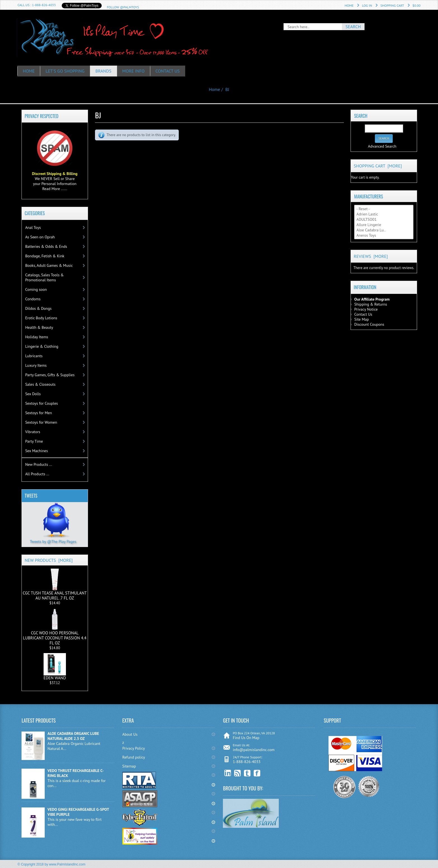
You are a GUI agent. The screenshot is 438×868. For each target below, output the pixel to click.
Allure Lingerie (384, 225)
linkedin (228, 773)
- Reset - (384, 209)
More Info (134, 71)
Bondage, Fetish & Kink (45, 256)
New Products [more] (49, 560)
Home (349, 5)
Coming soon (36, 289)
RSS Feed (238, 773)
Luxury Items (36, 365)
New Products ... (39, 464)
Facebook (257, 773)
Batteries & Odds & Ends (46, 246)
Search (361, 116)
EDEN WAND (55, 667)
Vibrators (33, 432)
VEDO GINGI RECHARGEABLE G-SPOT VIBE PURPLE (78, 812)
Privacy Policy (134, 748)
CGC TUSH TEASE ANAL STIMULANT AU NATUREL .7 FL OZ (55, 584)
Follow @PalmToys (123, 7)
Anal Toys (33, 227)
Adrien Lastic (384, 214)
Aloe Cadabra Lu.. (384, 230)
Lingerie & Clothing (42, 346)
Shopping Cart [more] (378, 166)
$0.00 (417, 5)
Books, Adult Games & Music (49, 265)
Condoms (33, 299)
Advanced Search (382, 146)
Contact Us (168, 71)
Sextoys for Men (39, 413)
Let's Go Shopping (65, 71)
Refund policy (134, 757)
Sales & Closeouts (40, 384)
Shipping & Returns (371, 304)
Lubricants (34, 356)
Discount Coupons (369, 324)
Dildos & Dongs (38, 308)
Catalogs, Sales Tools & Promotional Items (44, 277)
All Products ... (37, 474)
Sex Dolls (33, 394)
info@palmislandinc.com (254, 750)
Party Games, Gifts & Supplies (50, 375)
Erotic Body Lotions (41, 318)
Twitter (247, 773)
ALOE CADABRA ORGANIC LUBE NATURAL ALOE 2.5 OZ (73, 736)
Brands (104, 71)
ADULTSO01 (384, 220)
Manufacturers (369, 196)
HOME (29, 71)
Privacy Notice (366, 309)
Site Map (361, 319)
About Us (130, 734)
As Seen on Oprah (40, 237)
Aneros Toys (384, 235)
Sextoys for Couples (41, 403)
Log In (367, 5)
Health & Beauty (39, 327)
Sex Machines (36, 451)
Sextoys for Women (41, 422)
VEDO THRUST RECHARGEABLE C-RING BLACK (76, 773)
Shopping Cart (392, 5)
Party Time (34, 441)
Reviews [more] (371, 256)
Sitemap (129, 766)
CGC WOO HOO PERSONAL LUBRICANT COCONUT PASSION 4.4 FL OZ (55, 627)
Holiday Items (37, 337)
